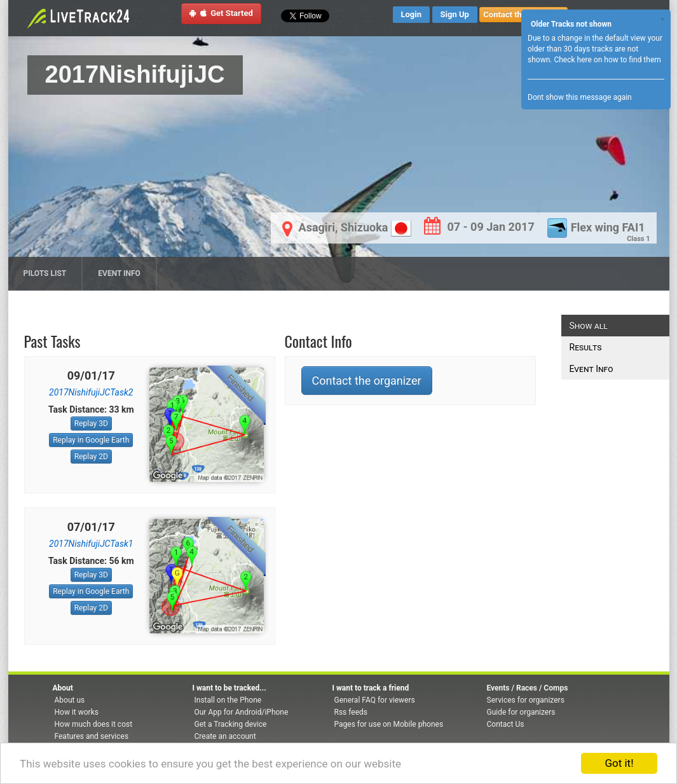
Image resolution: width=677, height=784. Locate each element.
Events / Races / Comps (528, 688)
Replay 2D (91, 457)
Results (586, 347)
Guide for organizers (521, 712)
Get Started (221, 13)
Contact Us (506, 724)
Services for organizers (526, 700)
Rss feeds (351, 712)
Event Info (119, 273)
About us (70, 700)
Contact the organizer (367, 381)
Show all (589, 326)
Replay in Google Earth (91, 440)
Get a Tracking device (231, 724)
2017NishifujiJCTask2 (91, 392)
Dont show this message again (580, 97)
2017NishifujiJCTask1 (91, 544)
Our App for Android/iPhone (242, 712)
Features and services (92, 736)
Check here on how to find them (607, 60)
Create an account (225, 736)
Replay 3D (91, 423)
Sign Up (455, 14)
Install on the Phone (228, 700)
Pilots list (45, 273)
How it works (77, 712)
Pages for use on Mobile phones (389, 724)
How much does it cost (94, 724)
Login (412, 14)
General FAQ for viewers (375, 700)
